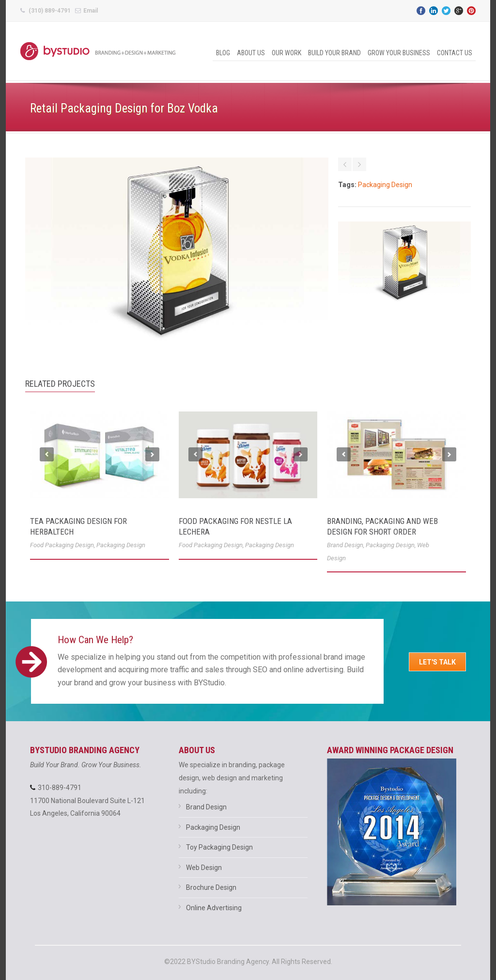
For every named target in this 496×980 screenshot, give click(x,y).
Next (152, 454)
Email (91, 11)
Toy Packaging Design (219, 847)
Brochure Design (211, 887)
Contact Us (455, 53)
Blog (223, 53)
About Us (251, 53)
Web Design (204, 868)
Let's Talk (437, 662)
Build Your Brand (334, 53)
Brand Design (345, 545)
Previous (47, 454)
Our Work (287, 53)
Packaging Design (385, 185)
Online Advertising (214, 908)
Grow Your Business (399, 53)
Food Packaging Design (62, 545)
